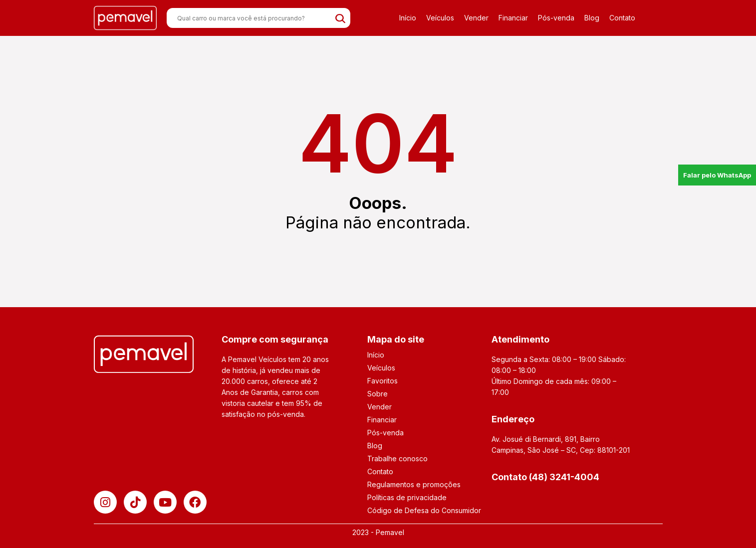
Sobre (378, 394)
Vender (476, 18)
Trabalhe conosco (397, 458)
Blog (592, 18)
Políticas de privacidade (407, 497)
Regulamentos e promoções (414, 484)
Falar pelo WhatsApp (717, 175)
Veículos (440, 18)
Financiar (513, 18)
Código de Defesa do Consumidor (424, 510)
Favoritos (382, 381)
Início (408, 18)
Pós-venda (556, 18)
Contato (622, 18)
